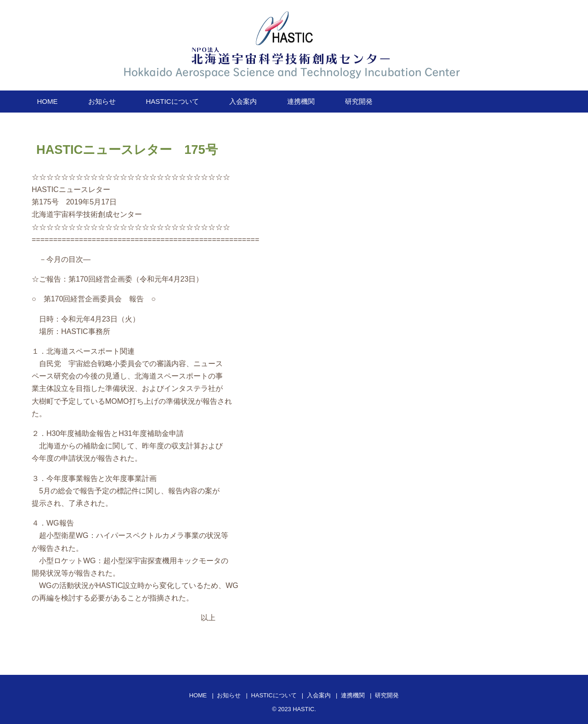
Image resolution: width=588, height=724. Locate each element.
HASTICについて (172, 101)
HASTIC (303, 709)
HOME (48, 101)
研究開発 (359, 101)
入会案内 (243, 101)
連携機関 (301, 101)
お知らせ (102, 101)
